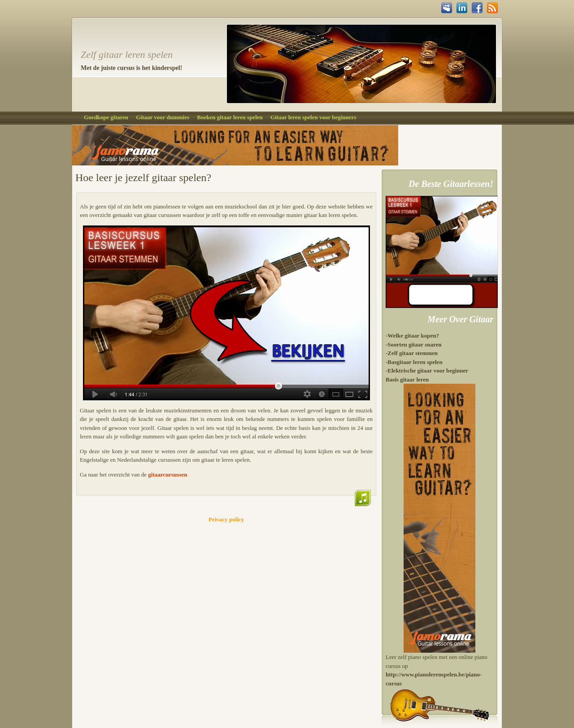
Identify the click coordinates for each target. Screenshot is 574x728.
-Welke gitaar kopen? (412, 336)
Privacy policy (226, 519)
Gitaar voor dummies (163, 117)
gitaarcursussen (167, 474)
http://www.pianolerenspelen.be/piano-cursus (434, 679)
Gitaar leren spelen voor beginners (313, 117)
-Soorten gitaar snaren (413, 344)
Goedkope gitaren (106, 117)
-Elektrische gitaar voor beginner (427, 370)
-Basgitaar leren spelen (414, 362)
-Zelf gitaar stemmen (412, 353)
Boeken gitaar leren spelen (230, 117)
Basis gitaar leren (407, 379)
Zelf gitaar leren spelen (127, 54)
